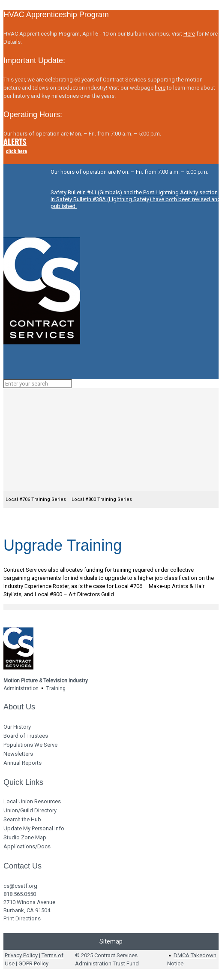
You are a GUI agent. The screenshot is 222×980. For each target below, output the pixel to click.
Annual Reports (22, 763)
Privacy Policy (21, 955)
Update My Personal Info (34, 828)
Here (189, 34)
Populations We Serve (30, 745)
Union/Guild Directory (30, 810)
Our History (17, 727)
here (160, 88)
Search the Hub (22, 819)
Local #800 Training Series (102, 499)
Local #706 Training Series (36, 499)
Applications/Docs (27, 846)
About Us (19, 707)
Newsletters (18, 754)
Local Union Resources (32, 801)
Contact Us (22, 866)
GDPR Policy (33, 963)
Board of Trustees (26, 736)
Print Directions (22, 918)
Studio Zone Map (25, 837)
